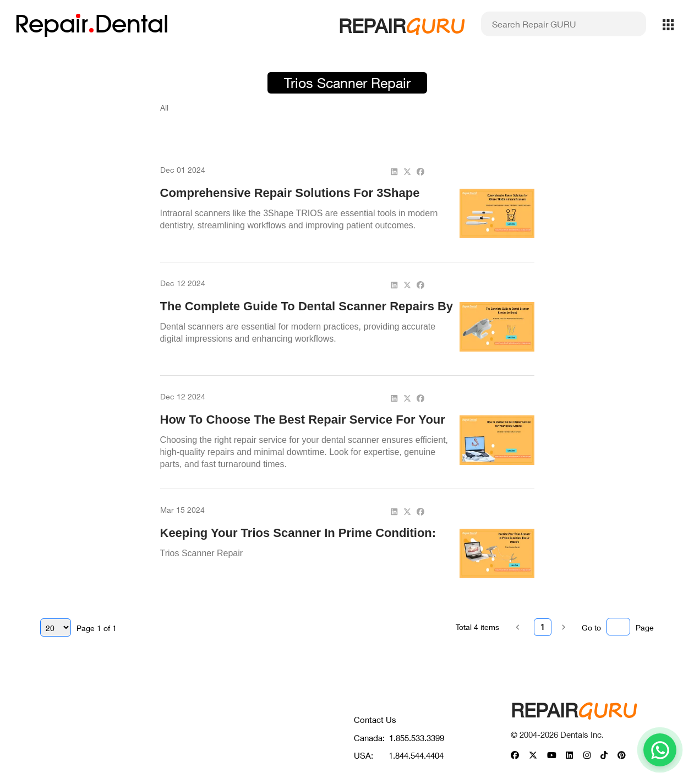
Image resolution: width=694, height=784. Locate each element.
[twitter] (407, 171)
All (164, 108)
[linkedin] (394, 171)
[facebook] (420, 171)
